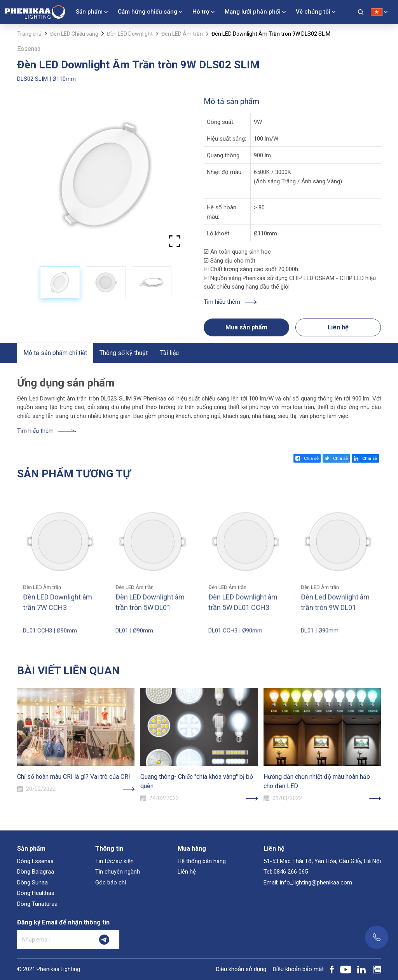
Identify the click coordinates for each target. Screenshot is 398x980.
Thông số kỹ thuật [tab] (124, 353)
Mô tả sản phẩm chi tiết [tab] (55, 353)
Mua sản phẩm (246, 327)
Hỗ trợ (201, 12)
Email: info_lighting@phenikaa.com (308, 883)
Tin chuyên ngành (118, 872)
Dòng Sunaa (32, 883)
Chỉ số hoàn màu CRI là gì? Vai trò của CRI (74, 777)
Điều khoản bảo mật (298, 969)
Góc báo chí (111, 883)
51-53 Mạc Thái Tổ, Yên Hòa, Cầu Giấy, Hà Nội (322, 861)
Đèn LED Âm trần (182, 34)
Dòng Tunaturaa (37, 904)
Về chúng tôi (313, 12)
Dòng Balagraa (36, 872)
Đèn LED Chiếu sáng (74, 34)
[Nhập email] (53, 940)
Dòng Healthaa (36, 893)
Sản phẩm (89, 12)
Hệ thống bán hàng (202, 861)
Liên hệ (338, 327)
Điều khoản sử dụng (241, 969)
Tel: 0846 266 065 (286, 872)
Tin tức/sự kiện (114, 861)
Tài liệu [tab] (169, 353)
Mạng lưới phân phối (253, 12)
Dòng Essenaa (35, 861)
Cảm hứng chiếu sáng (148, 12)
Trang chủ (29, 34)
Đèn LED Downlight (130, 34)
